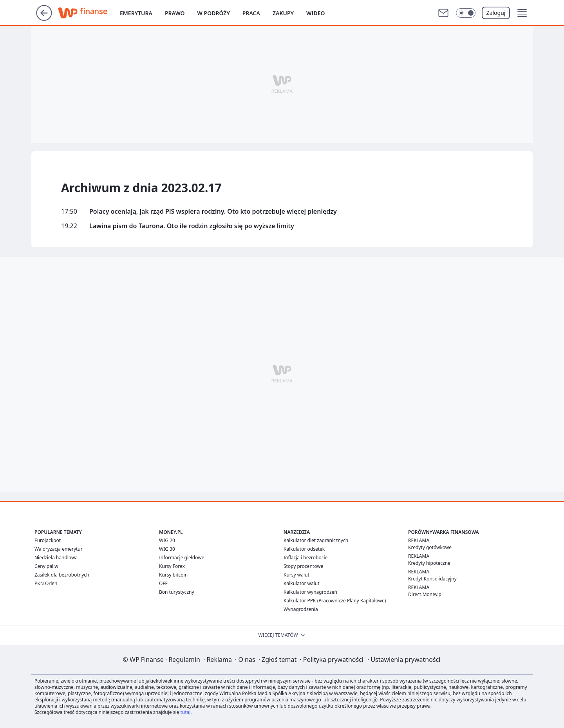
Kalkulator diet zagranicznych (316, 540)
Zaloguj (496, 13)
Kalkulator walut (302, 583)
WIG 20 (167, 540)
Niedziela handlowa (56, 558)
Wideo (316, 13)
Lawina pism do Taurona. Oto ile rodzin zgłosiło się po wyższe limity (192, 226)
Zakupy (283, 13)
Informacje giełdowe (182, 558)
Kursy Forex (172, 566)
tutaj (185, 712)
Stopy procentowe (303, 566)
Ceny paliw (46, 566)
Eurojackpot (48, 540)
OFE (163, 583)
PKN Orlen (46, 583)
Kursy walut (296, 575)
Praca (251, 13)
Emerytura (136, 13)
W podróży (214, 13)
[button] (522, 13)
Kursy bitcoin (173, 575)
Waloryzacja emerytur (59, 549)
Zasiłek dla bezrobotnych (62, 575)
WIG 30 (167, 549)
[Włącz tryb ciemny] (466, 13)
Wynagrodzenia (301, 609)
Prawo (175, 13)
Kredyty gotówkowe (430, 547)
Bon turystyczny (177, 592)
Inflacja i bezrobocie (305, 558)
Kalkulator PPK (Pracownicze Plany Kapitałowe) (335, 601)
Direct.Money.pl (425, 594)
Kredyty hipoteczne (429, 563)
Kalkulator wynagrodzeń (310, 592)
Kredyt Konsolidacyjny (432, 579)
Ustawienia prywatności (404, 660)
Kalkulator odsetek (304, 549)
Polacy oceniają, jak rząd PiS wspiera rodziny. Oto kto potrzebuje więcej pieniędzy (213, 212)
